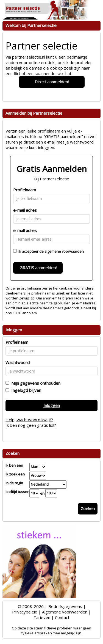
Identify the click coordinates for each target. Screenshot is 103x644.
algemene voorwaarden (64, 251)
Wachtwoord (18, 362)
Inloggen (52, 405)
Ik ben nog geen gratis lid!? (31, 425)
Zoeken (88, 508)
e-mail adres (25, 210)
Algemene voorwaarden (65, 612)
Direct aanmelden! (52, 82)
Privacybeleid (25, 612)
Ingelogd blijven (25, 390)
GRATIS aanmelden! (38, 268)
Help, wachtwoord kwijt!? (29, 420)
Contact (62, 617)
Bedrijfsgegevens (65, 606)
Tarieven (42, 617)
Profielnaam (25, 190)
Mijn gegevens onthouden (35, 383)
